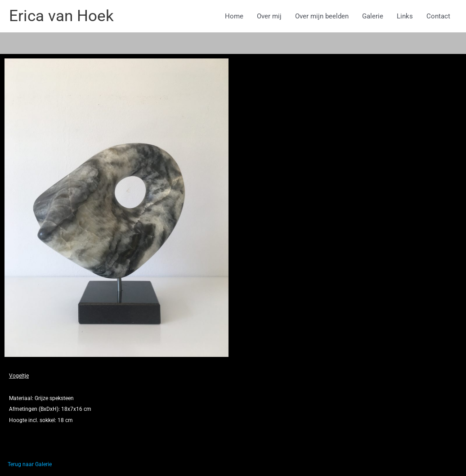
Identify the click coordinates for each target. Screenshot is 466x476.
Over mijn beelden (322, 16)
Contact (438, 16)
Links (405, 16)
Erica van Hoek (61, 16)
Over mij (269, 16)
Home (234, 16)
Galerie (373, 16)
